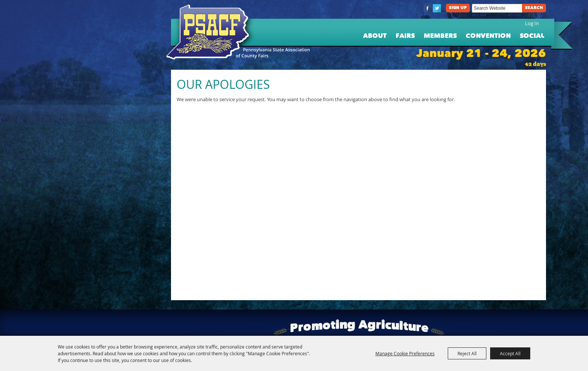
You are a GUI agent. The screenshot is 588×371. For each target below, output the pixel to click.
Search (534, 8)
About (375, 36)
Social (532, 36)
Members (440, 36)
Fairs (405, 36)
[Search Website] (497, 8)
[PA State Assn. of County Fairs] (211, 32)
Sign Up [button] (458, 8)
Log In (532, 23)
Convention (488, 36)
